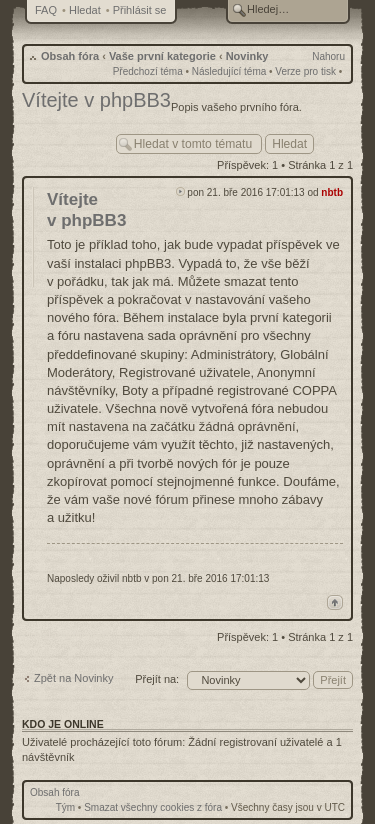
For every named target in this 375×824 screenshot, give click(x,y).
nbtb (332, 192)
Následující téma (229, 71)
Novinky (247, 56)
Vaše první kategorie (162, 56)
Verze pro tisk (305, 71)
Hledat (85, 10)
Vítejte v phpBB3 (96, 100)
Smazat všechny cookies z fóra (153, 807)
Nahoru (328, 56)
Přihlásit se (140, 10)
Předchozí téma (148, 71)
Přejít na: (157, 679)
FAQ (46, 10)
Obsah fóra (70, 56)
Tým (65, 807)
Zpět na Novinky (73, 678)
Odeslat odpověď (64, 140)
